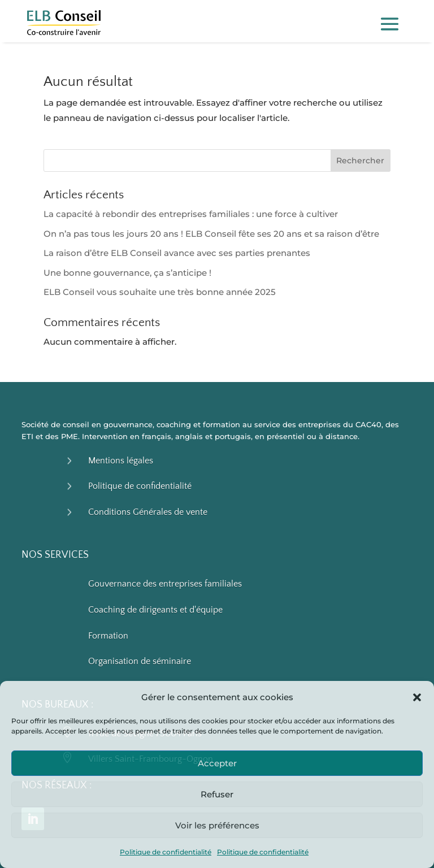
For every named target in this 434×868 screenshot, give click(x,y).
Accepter (217, 763)
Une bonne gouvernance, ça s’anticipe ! (127, 273)
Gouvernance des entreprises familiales (165, 584)
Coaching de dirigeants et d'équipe (155, 610)
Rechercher (360, 160)
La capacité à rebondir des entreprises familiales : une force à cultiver (191, 214)
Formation (108, 636)
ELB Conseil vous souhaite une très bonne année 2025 (160, 292)
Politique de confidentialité (166, 852)
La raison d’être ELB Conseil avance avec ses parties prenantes (177, 253)
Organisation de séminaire (140, 661)
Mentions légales (121, 461)
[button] (417, 697)
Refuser (217, 794)
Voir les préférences (217, 825)
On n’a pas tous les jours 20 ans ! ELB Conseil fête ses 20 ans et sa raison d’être (211, 234)
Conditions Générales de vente (148, 512)
